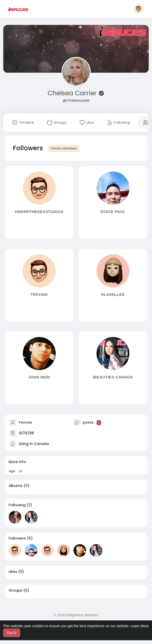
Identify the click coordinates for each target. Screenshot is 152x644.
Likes (13, 572)
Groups (15, 590)
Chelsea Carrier (73, 93)
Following (17, 505)
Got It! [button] (12, 633)
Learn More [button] (140, 626)
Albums (16, 486)
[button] (139, 9)
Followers (17, 538)
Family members (64, 148)
